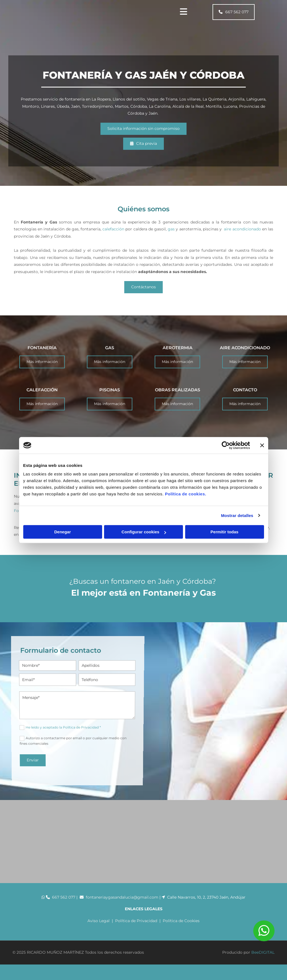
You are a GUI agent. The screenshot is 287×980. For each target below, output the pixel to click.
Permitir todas (225, 532)
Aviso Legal (99, 925)
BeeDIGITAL (263, 956)
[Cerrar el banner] (262, 445)
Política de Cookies (181, 925)
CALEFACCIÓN (42, 398)
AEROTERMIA (177, 356)
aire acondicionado (242, 229)
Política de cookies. (186, 494)
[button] (234, 12)
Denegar (63, 532)
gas (171, 229)
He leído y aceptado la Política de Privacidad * (61, 713)
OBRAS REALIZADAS (177, 398)
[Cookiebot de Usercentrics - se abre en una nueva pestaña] (226, 445)
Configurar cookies (144, 532)
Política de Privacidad (136, 925)
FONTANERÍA (42, 356)
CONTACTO (245, 398)
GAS (110, 356)
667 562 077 (64, 901)
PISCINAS (110, 398)
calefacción (113, 229)
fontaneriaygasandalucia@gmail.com (123, 901)
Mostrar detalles (237, 515)
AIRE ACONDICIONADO (245, 356)
